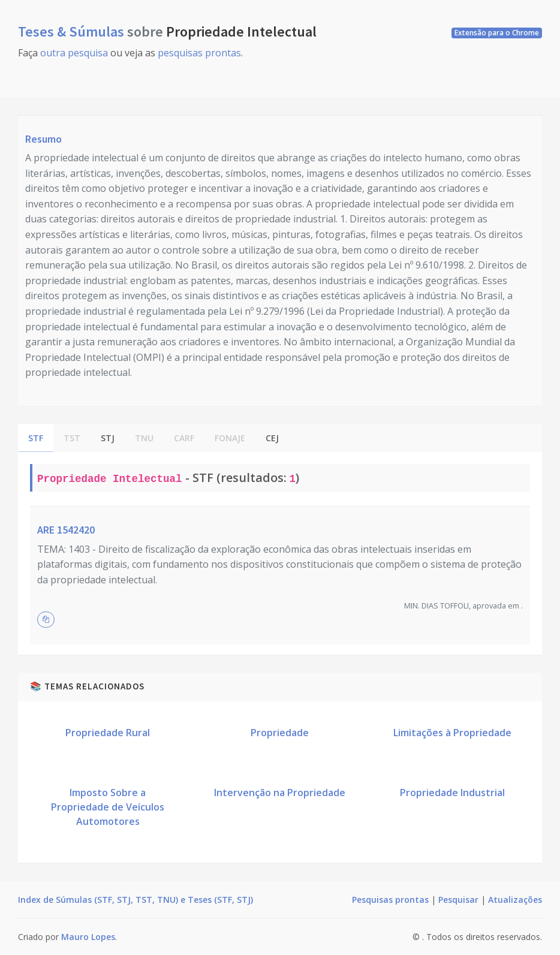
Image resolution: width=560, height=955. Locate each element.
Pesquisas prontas (390, 900)
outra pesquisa (74, 53)
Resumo (43, 139)
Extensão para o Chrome (497, 33)
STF (36, 438)
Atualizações (515, 900)
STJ (108, 438)
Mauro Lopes (88, 937)
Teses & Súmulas (73, 31)
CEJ (272, 438)
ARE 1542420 (66, 530)
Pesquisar (458, 900)
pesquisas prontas (199, 53)
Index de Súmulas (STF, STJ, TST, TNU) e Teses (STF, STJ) (136, 900)
